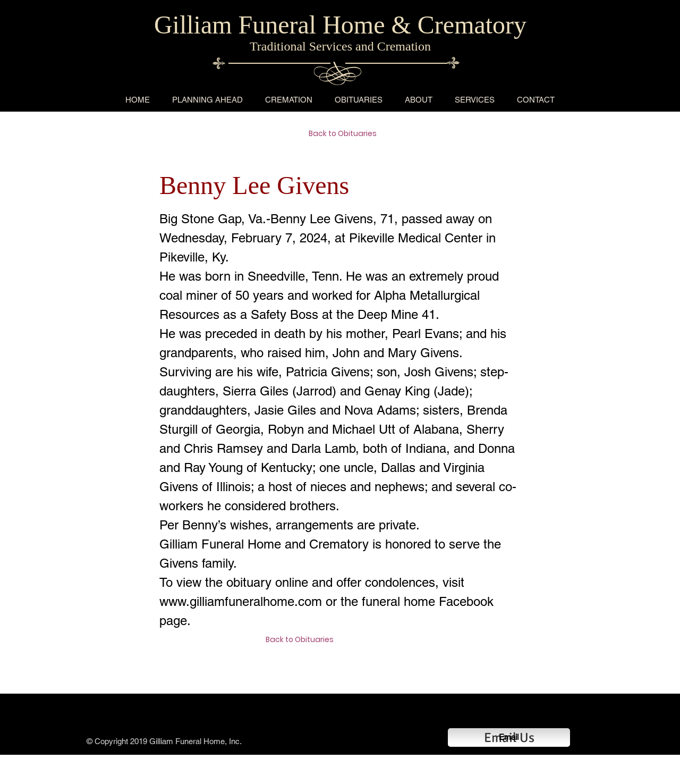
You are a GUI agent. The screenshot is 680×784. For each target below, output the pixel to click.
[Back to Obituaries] (346, 134)
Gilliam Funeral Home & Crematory (340, 25)
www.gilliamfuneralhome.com (241, 601)
